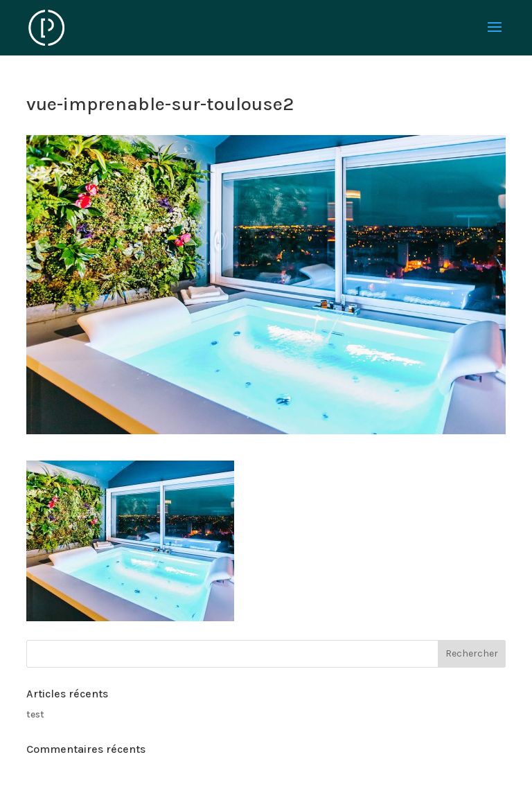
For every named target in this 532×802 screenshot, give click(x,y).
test (35, 714)
